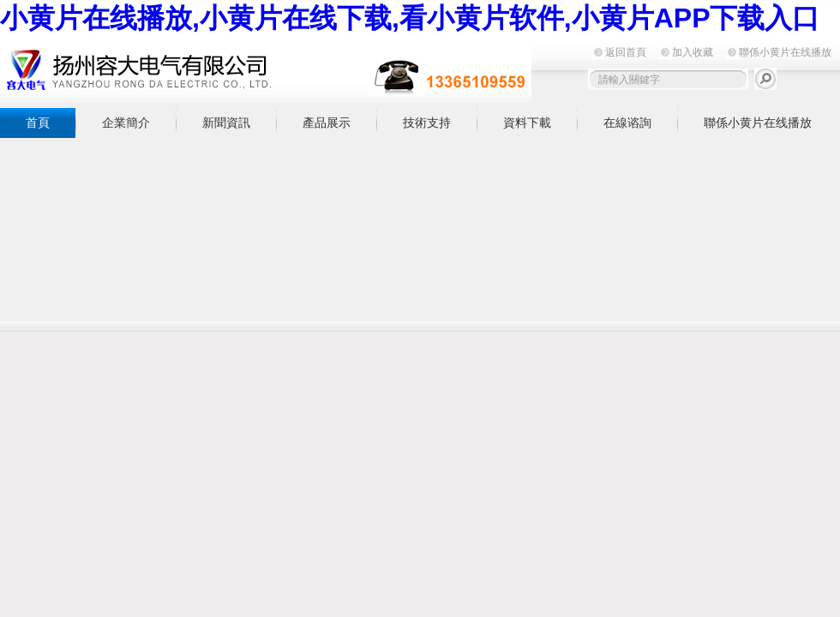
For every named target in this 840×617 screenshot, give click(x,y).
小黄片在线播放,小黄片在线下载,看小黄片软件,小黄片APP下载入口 (410, 18)
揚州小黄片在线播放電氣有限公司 (266, 70)
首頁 (38, 123)
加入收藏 (693, 52)
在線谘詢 (627, 123)
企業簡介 (126, 123)
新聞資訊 (226, 123)
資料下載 (527, 123)
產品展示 (327, 123)
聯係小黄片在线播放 (785, 52)
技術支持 (427, 123)
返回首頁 (626, 52)
